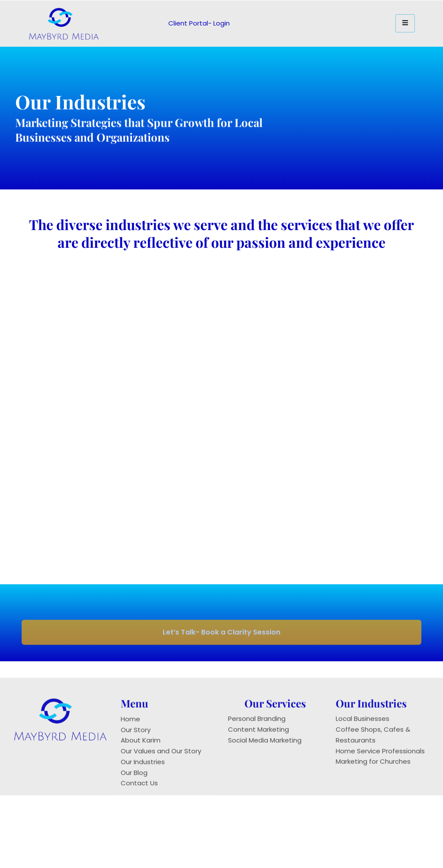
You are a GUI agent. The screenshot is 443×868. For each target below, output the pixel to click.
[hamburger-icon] (405, 23)
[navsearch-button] (316, 22)
